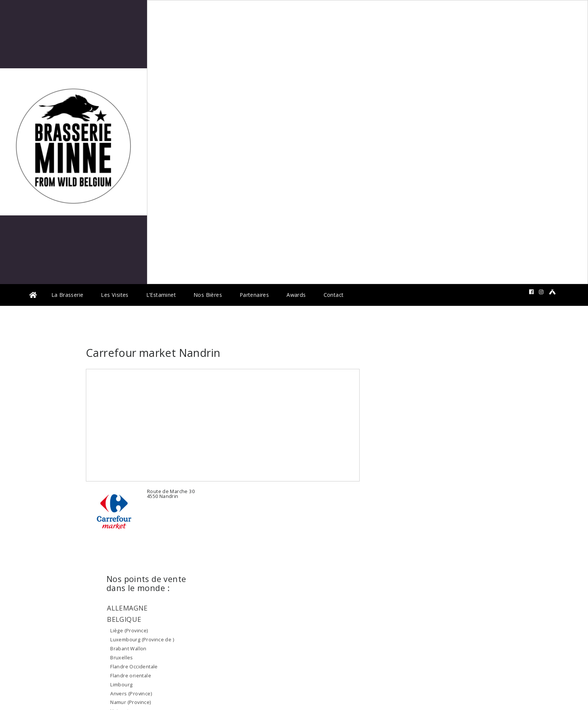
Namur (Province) (130, 702)
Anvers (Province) (131, 693)
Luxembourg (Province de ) (142, 639)
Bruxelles (122, 657)
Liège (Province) (129, 630)
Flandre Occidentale (134, 666)
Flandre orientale (131, 675)
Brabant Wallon (128, 648)
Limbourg (121, 684)
